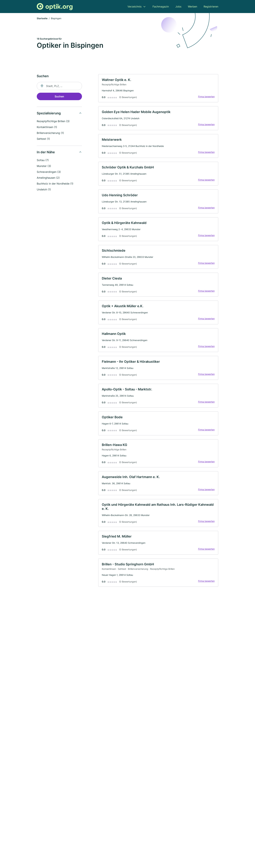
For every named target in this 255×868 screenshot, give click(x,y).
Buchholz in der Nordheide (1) (55, 184)
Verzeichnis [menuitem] (134, 7)
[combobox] (59, 86)
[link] (158, 89)
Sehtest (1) (43, 139)
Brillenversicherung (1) (50, 133)
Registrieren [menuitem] (211, 7)
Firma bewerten (206, 97)
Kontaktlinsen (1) (47, 128)
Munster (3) (44, 166)
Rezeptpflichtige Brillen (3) (53, 122)
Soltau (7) (43, 161)
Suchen (59, 97)
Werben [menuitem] (192, 7)
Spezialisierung (49, 114)
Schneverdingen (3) (49, 172)
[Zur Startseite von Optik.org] (55, 7)
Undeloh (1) (44, 190)
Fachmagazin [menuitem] (161, 7)
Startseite (42, 19)
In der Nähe (46, 153)
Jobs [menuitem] (178, 7)
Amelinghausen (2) (48, 178)
